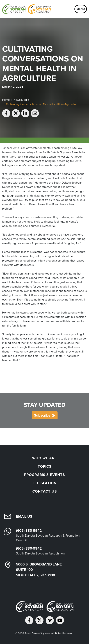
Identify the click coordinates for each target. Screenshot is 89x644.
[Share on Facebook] (6, 113)
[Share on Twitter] (16, 113)
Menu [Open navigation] (81, 9)
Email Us (24, 516)
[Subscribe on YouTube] (60, 620)
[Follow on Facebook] (29, 620)
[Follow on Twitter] (39, 620)
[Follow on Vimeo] (50, 620)
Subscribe (42, 415)
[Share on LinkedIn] (25, 113)
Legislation (45, 483)
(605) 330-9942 (29, 530)
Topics (45, 466)
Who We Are (44, 458)
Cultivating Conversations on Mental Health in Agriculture (42, 104)
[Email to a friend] (35, 113)
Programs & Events (44, 475)
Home (6, 100)
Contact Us (45, 491)
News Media (21, 100)
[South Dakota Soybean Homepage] (27, 9)
